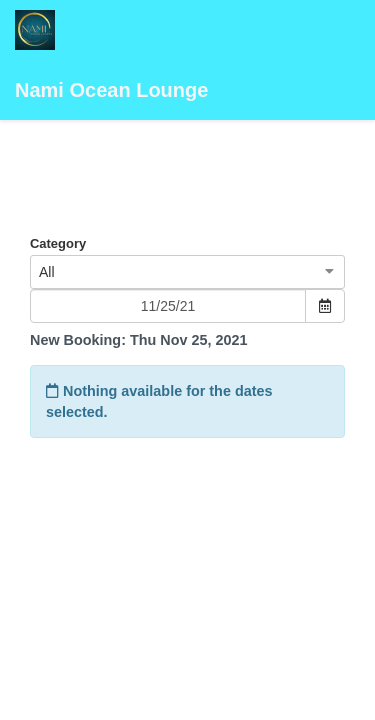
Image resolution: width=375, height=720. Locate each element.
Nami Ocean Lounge (111, 55)
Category (58, 243)
